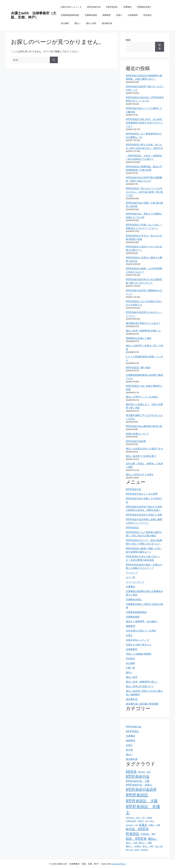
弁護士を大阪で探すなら (139, 645)
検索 (128, 40)
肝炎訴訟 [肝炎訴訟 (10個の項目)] (133, 833)
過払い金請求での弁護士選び (141, 456)
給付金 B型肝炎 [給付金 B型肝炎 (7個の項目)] (137, 829)
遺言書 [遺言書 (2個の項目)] (137, 850)
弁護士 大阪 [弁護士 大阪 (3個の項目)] (154, 825)
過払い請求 (91, 23)
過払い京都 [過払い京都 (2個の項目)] (159, 846)
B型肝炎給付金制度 (136, 441)
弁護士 (119, 15)
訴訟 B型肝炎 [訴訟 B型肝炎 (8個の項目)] (136, 838)
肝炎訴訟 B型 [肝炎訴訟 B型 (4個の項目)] (148, 834)
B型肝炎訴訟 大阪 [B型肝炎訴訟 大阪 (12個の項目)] (142, 801)
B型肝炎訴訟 (112, 7)
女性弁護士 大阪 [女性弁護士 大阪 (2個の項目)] (132, 825)
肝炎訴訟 (148, 15)
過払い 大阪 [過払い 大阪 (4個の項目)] (145, 843)
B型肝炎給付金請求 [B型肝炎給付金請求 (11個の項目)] (141, 789)
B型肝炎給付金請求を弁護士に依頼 (144, 515)
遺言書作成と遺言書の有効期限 (142, 704)
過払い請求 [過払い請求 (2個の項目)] (130, 850)
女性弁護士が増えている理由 (141, 631)
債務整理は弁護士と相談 (139, 338)
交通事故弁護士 (144, 7)
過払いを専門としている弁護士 (142, 397)
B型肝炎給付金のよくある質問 (142, 494)
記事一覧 (130, 668)
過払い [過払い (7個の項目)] (153, 838)
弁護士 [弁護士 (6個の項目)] (143, 825)
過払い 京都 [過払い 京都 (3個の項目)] (132, 843)
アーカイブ (132, 573)
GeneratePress (118, 864)
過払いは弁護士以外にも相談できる (144, 449)
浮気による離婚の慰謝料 (139, 654)
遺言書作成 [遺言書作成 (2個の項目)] (144, 850)
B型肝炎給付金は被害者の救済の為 (144, 426)
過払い (77, 23)
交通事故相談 (91, 15)
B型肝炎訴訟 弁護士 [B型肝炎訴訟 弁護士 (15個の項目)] (143, 809)
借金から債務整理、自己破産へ (142, 621)
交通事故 (127, 7)
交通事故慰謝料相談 (70, 15)
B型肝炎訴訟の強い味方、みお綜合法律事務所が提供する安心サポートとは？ (144, 123)
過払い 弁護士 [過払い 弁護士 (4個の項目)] (133, 846)
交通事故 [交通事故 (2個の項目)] (149, 818)
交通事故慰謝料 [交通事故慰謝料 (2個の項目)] (131, 821)
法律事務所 (133, 15)
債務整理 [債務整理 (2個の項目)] (141, 821)
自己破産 (65, 23)
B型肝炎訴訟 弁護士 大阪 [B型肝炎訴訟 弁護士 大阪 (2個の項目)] (135, 818)
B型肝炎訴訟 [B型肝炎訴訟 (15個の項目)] (137, 795)
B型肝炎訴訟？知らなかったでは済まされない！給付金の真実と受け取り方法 (144, 192)
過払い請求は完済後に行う (140, 686)
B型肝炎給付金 (94, 7)
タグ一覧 (130, 577)
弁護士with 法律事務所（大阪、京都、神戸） (34, 15)
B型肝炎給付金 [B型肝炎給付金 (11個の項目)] (138, 776)
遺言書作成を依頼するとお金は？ (143, 323)
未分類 (129, 750)
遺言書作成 (107, 23)
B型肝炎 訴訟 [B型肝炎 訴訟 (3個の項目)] (144, 772)
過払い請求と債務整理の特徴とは (143, 331)
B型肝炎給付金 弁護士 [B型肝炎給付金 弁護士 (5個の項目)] (139, 785)
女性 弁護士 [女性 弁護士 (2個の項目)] (149, 821)
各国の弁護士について (137, 434)
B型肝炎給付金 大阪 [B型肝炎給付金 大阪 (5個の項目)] (138, 781)
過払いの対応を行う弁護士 (140, 474)
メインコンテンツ (135, 582)
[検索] (54, 60)
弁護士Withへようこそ (71, 7)
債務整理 (107, 15)
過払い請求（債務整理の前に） (142, 682)
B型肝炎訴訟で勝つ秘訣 (138, 367)
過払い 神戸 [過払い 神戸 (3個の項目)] (148, 846)
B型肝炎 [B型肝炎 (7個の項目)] (131, 771)
